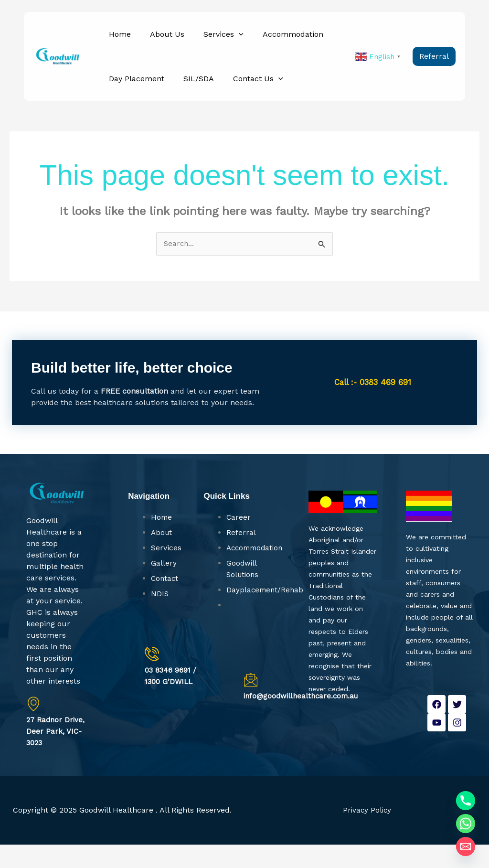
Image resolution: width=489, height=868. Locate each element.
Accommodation (273, 40)
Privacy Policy (367, 833)
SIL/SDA (190, 96)
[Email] (466, 847)
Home (117, 40)
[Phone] (466, 801)
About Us (159, 40)
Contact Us (244, 96)
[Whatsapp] (466, 824)
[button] (224, 40)
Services (209, 40)
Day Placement (134, 96)
